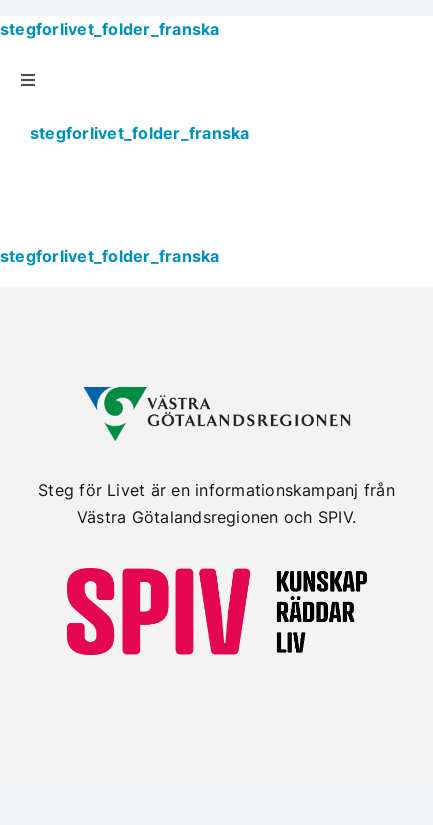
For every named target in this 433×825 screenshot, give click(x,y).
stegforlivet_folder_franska (109, 29)
